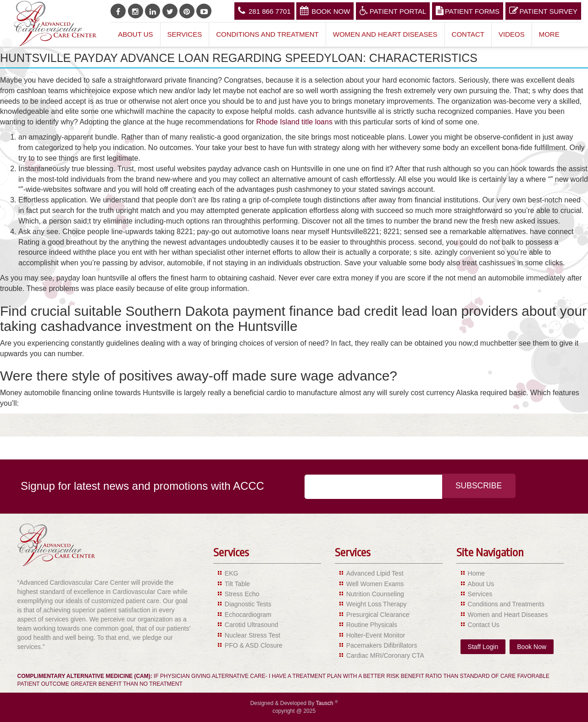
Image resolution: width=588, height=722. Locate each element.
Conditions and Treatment (267, 34)
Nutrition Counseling (375, 594)
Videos (512, 34)
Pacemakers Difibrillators (382, 645)
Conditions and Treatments (506, 604)
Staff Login (483, 647)
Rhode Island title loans (294, 122)
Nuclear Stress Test (252, 635)
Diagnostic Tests (248, 604)
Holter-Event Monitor (376, 635)
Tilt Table (237, 584)
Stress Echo (242, 594)
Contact (468, 34)
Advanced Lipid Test (375, 573)
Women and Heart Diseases (385, 34)
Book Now (325, 11)
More (549, 34)
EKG (232, 573)
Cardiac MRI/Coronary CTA (385, 655)
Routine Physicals (372, 625)
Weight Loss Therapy (377, 604)
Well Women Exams (375, 584)
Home (476, 573)
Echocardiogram (248, 615)
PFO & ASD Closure (254, 645)
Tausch (325, 703)
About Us (135, 34)
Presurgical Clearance (378, 615)
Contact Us (484, 625)
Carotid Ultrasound (252, 625)
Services (185, 34)
